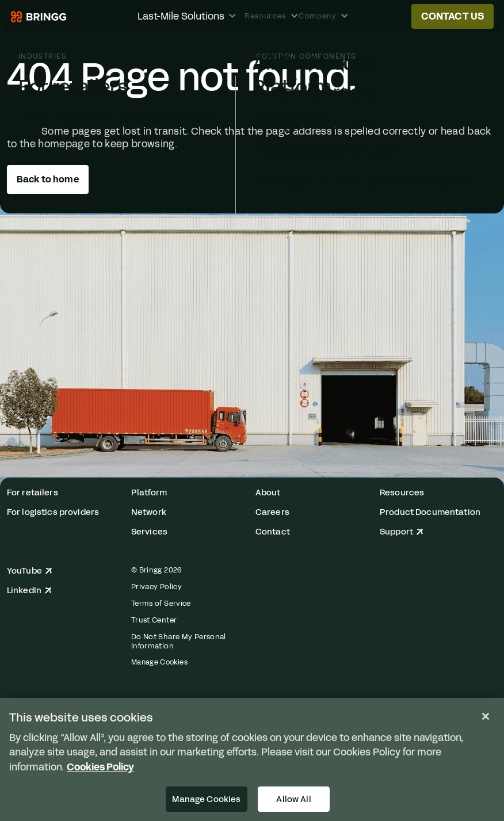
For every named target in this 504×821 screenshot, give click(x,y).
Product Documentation (430, 512)
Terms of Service (161, 604)
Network (149, 512)
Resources (402, 493)
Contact (273, 532)
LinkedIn (30, 591)
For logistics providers (53, 512)
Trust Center (154, 620)
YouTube (30, 571)
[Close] (486, 716)
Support (402, 532)
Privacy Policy (156, 587)
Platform (149, 493)
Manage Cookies (159, 662)
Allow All (293, 799)
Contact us (453, 16)
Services (149, 532)
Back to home (48, 179)
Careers (272, 512)
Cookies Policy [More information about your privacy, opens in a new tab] (100, 767)
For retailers (33, 493)
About (268, 493)
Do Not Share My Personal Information (179, 641)
